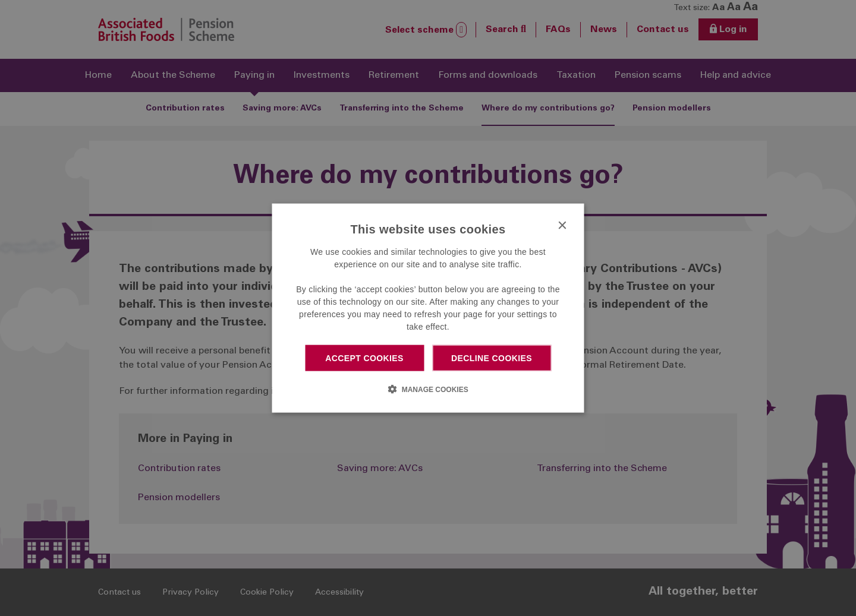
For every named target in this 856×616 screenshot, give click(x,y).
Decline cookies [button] (492, 358)
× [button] (562, 225)
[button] (428, 389)
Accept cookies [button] (364, 358)
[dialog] (428, 308)
